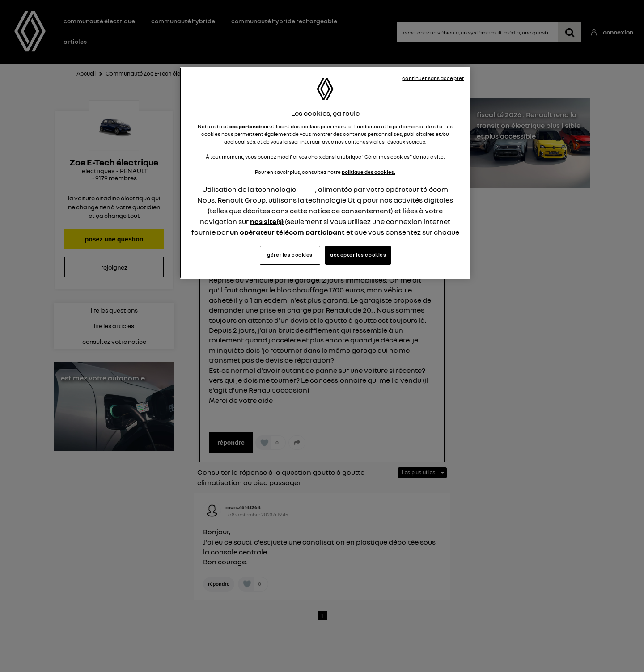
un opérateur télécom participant (287, 232)
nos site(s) (267, 221)
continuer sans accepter (433, 78)
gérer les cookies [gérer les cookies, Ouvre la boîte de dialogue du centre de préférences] (290, 255)
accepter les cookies (358, 255)
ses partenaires (249, 127)
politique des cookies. (369, 172)
